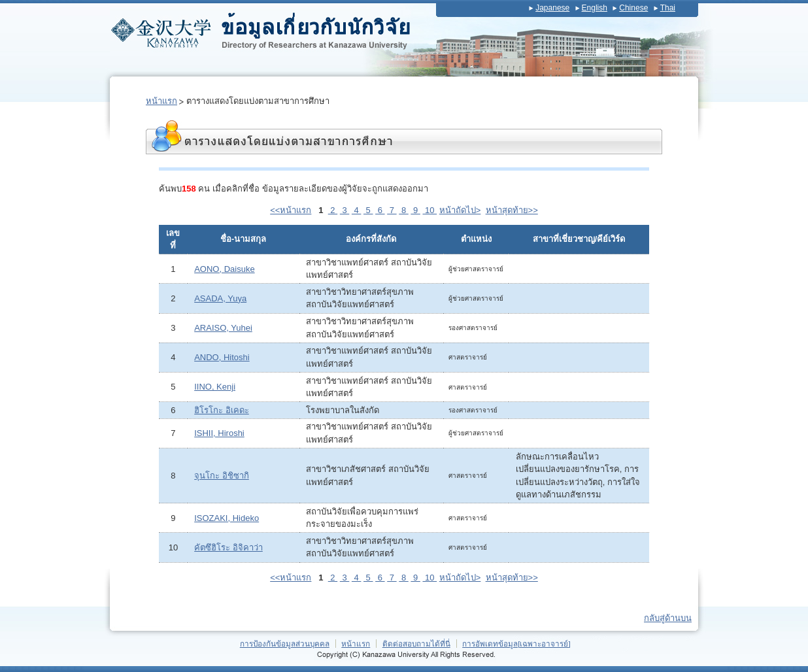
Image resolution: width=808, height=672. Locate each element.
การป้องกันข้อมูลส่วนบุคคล (285, 644)
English (595, 8)
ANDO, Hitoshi (222, 357)
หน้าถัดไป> (460, 210)
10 (429, 210)
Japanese (552, 8)
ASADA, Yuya (220, 298)
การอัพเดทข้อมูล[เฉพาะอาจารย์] (516, 644)
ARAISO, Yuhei (223, 328)
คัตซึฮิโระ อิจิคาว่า (228, 547)
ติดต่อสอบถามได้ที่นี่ (416, 644)
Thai (668, 8)
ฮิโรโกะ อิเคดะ (222, 410)
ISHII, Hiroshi (219, 433)
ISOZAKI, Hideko (227, 518)
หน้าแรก (161, 101)
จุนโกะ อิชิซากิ (222, 476)
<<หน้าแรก (291, 210)
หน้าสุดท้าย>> (512, 210)
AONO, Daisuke (224, 269)
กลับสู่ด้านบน (668, 618)
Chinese (633, 8)
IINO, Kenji (215, 387)
